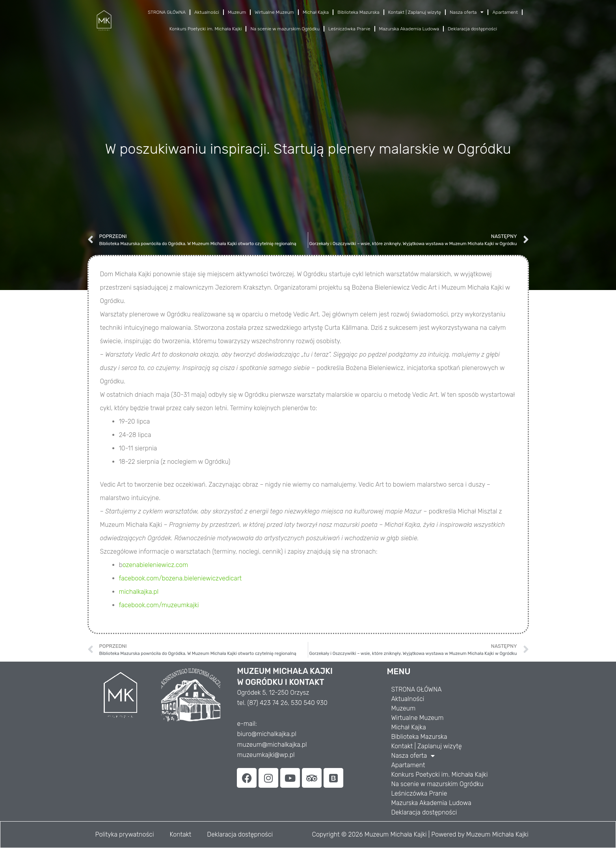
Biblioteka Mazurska (358, 12)
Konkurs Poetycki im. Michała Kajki (206, 29)
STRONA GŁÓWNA (167, 12)
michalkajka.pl (139, 592)
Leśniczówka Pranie (349, 29)
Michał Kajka (316, 12)
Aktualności (207, 12)
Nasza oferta (467, 12)
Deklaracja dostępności (472, 29)
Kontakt (180, 834)
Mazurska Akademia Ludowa (409, 29)
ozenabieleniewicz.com (155, 565)
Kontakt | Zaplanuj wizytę (415, 12)
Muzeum (237, 12)
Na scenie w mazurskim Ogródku (285, 29)
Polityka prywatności (125, 834)
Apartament (505, 12)
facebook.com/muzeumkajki (159, 605)
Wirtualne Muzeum (274, 12)
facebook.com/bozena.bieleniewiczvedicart (181, 578)
